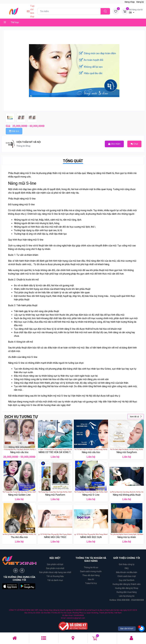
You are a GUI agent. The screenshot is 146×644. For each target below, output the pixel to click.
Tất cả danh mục (55, 580)
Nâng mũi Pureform (55, 495)
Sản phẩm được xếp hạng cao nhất (55, 572)
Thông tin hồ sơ (91, 567)
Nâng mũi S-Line (91, 495)
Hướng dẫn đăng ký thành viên (127, 584)
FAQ (127, 568)
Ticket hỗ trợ (91, 583)
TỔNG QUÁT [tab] (73, 161)
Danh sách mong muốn (91, 571)
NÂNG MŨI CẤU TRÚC (55, 537)
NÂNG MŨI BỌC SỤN (91, 537)
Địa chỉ (91, 579)
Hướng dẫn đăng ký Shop (127, 588)
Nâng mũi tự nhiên (127, 537)
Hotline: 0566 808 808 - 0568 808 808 (127, 600)
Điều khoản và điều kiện (127, 572)
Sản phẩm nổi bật (55, 564)
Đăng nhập (130, 2)
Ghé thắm (114, 144)
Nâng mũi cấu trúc (19, 452)
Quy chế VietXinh (127, 580)
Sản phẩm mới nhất (55, 568)
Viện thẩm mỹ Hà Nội (118, 402)
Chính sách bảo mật (127, 576)
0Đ (136, 11)
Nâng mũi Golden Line (19, 495)
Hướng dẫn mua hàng (127, 592)
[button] (10, 586)
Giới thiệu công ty (127, 564)
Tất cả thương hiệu (55, 576)
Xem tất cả (136, 417)
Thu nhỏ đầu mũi (19, 537)
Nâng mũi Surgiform (127, 452)
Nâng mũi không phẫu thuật (127, 495)
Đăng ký (140, 2)
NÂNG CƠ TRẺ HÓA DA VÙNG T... (55, 452)
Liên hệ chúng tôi (127, 596)
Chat (134, 144)
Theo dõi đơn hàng (91, 575)
